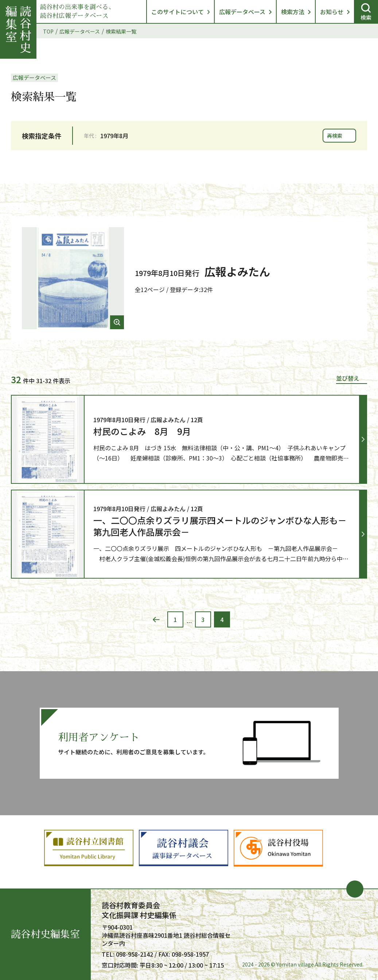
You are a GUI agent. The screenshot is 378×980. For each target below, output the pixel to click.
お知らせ (332, 12)
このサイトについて (178, 12)
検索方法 (293, 12)
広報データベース (242, 12)
